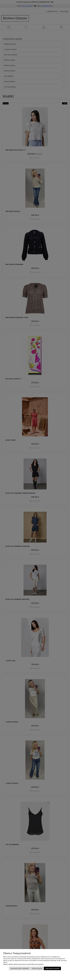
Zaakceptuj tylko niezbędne (20, 968)
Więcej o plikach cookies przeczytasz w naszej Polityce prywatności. (23, 964)
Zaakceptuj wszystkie (52, 968)
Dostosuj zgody (37, 968)
